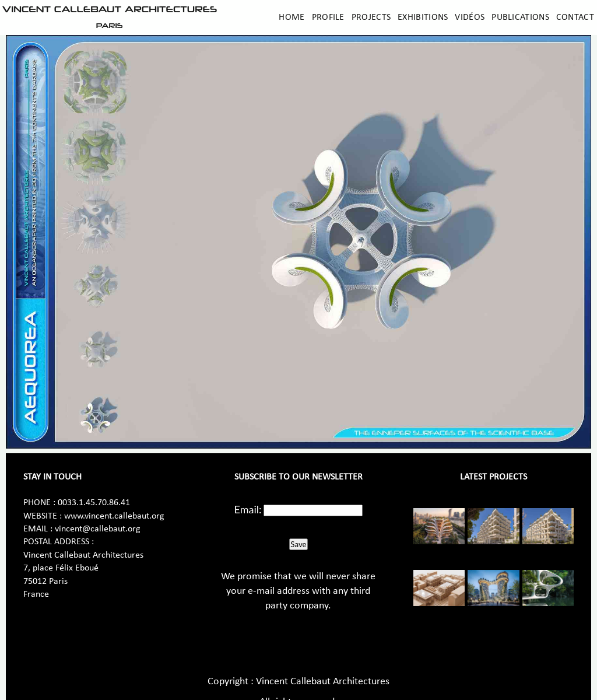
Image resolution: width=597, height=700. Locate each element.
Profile (328, 17)
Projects (371, 17)
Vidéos (470, 17)
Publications (520, 17)
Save (298, 544)
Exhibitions (423, 17)
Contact (575, 17)
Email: (248, 509)
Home (292, 17)
